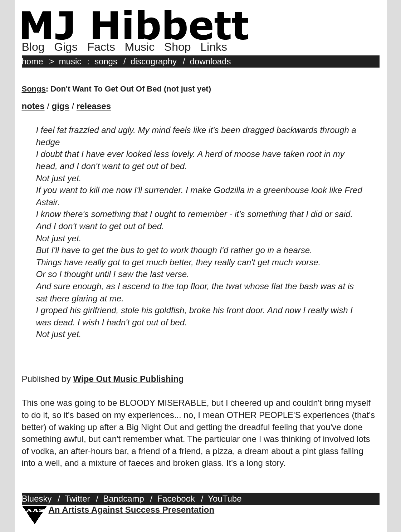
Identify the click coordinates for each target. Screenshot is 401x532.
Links (214, 47)
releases (94, 106)
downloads (211, 61)
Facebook (176, 499)
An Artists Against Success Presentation (132, 510)
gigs (61, 106)
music (70, 61)
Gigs (66, 47)
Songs (34, 89)
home (33, 61)
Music (140, 47)
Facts (101, 47)
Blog (33, 47)
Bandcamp (124, 499)
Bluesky (37, 499)
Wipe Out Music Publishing (129, 379)
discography (154, 61)
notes (33, 106)
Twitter (77, 499)
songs (106, 61)
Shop (178, 47)
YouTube (225, 499)
